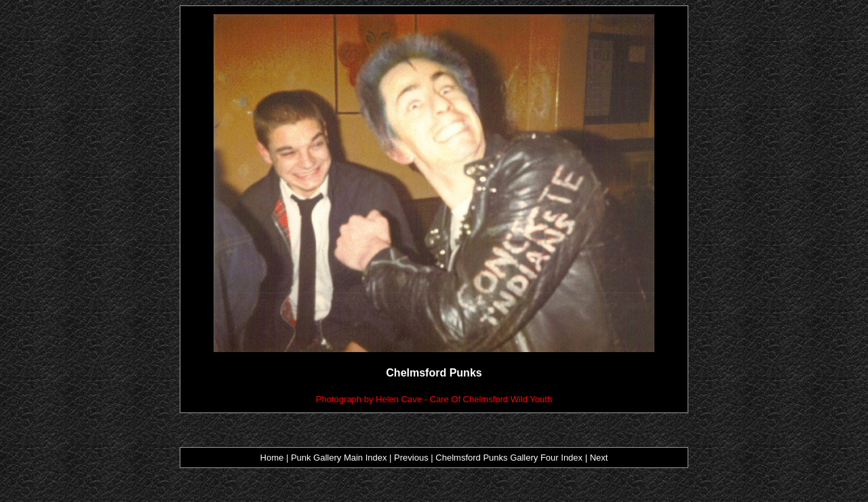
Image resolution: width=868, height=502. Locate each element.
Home (272, 458)
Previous (412, 458)
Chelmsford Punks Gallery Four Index (509, 458)
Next (599, 458)
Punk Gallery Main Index (339, 458)
